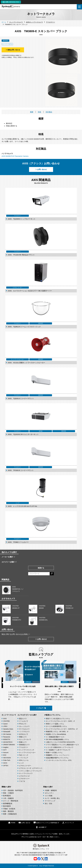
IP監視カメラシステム (52, 715)
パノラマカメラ (24, 732)
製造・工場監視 (8, 793)
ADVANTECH (8, 742)
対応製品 (49, 112)
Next (80, 683)
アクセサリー (24, 747)
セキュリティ (49, 793)
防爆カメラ (23, 742)
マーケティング (50, 801)
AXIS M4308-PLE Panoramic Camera (15, 156)
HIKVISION (7, 758)
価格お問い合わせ (13, 50)
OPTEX (6, 766)
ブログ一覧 (41, 708)
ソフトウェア (24, 758)
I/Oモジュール (24, 760)
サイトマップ (68, 823)
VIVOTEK (6, 721)
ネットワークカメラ (9, 715)
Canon (5, 724)
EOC (5, 755)
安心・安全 (48, 803)
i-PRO (5, 726)
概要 (32, 112)
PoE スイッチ (24, 755)
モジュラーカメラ (25, 739)
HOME (12, 823)
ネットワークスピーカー (27, 753)
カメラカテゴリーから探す (27, 715)
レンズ (21, 763)
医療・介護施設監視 (10, 814)
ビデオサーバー (24, 779)
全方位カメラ (24, 734)
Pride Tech (7, 760)
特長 (40, 112)
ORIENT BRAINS (9, 745)
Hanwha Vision (8, 729)
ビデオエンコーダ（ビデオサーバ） (31, 768)
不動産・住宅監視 (9, 809)
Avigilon (6, 747)
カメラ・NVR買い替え (52, 798)
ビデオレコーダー (25, 766)
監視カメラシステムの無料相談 (46, 823)
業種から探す (6, 787)
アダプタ (22, 781)
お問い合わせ (41, 169)
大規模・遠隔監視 (51, 790)
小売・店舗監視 (8, 798)
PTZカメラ (23, 724)
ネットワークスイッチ (27, 750)
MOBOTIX (7, 739)
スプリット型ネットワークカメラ (30, 771)
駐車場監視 (7, 796)
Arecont (6, 753)
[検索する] (52, 574)
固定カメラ (23, 719)
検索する (41, 568)
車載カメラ (23, 737)
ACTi (5, 750)
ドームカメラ (24, 721)
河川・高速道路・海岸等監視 (13, 790)
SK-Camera (7, 734)
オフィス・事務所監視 (11, 801)
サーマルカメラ (24, 729)
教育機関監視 (8, 803)
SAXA (5, 763)
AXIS (5, 719)
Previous (2, 683)
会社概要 (41, 827)
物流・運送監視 (8, 811)
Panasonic (7, 737)
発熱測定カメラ (24, 745)
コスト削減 (48, 796)
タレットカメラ (24, 726)
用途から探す (48, 787)
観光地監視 (7, 806)
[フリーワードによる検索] (39, 574)
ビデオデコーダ (24, 776)
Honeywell (7, 732)
